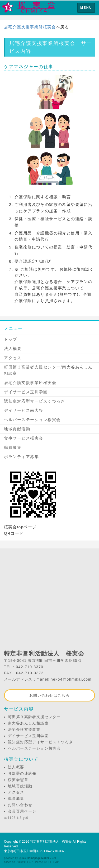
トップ (11, 339)
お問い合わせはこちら (49, 695)
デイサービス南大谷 (24, 410)
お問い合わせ (20, 805)
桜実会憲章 (18, 780)
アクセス (13, 358)
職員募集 (13, 447)
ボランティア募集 (21, 457)
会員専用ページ (22, 811)
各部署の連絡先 (22, 773)
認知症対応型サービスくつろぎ (34, 401)
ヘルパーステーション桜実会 (32, 420)
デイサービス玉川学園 (26, 392)
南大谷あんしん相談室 (28, 723)
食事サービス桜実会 (24, 438)
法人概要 (13, 348)
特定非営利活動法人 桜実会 (51, 842)
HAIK (56, 862)
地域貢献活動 (17, 429)
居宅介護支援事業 (24, 730)
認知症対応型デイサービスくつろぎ (40, 742)
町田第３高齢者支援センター (34, 717)
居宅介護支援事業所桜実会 (30, 27)
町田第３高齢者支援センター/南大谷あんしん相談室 (48, 370)
